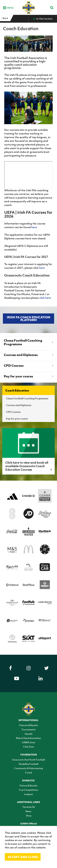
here (34, 227)
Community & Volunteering (28, 768)
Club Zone (29, 747)
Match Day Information (28, 738)
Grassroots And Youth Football (28, 760)
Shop (29, 815)
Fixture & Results (28, 785)
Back (5, 18)
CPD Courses (13, 412)
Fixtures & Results (29, 725)
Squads (29, 734)
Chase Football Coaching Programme (27, 398)
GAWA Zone (28, 742)
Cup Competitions (28, 790)
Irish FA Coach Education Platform (29, 319)
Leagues (28, 794)
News (28, 811)
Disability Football (28, 764)
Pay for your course (17, 419)
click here (45, 298)
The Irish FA (29, 807)
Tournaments (29, 729)
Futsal (29, 772)
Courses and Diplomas (19, 405)
